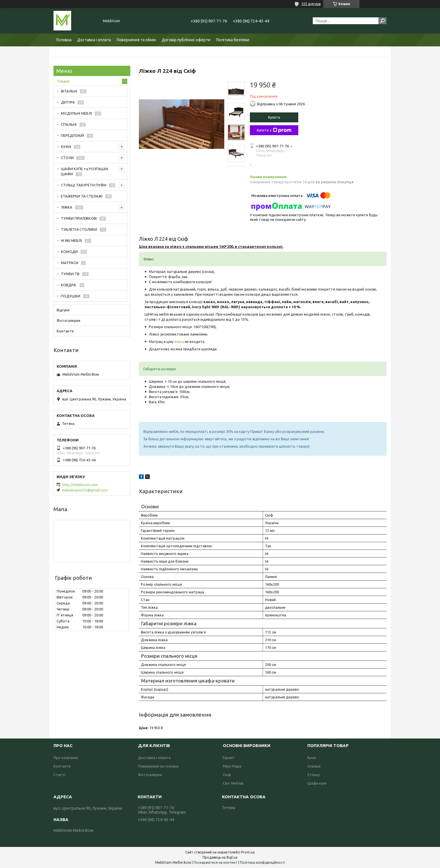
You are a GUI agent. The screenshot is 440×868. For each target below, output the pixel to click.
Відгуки (63, 310)
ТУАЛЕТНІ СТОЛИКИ (79, 229)
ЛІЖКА (67, 207)
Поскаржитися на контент (215, 862)
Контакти (65, 331)
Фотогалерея (68, 320)
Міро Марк (232, 766)
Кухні (312, 758)
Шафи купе (317, 783)
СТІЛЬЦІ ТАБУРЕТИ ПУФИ (84, 185)
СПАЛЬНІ (69, 124)
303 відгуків (311, 4)
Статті (59, 775)
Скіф (227, 775)
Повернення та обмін (136, 40)
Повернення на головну (158, 766)
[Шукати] (383, 21)
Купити (274, 117)
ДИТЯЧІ (68, 102)
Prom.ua (248, 852)
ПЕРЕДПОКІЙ (72, 135)
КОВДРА (69, 285)
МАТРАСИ (70, 263)
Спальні (314, 766)
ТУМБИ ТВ (70, 274)
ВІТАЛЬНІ (69, 91)
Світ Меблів (233, 783)
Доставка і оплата (94, 40)
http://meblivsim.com (80, 485)
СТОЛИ (67, 158)
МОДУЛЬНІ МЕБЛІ (76, 113)
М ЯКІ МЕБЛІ (71, 240)
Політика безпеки (233, 40)
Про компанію (66, 758)
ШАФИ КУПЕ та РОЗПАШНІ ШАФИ (85, 171)
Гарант (229, 758)
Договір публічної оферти (186, 40)
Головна (64, 40)
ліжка (179, 342)
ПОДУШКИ (71, 296)
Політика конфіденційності (263, 862)
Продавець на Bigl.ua (220, 857)
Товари (63, 81)
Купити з (274, 130)
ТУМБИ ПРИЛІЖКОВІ (79, 218)
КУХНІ (66, 147)
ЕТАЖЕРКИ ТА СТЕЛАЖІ (82, 196)
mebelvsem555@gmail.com (85, 490)
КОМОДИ (69, 252)
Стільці (314, 775)
